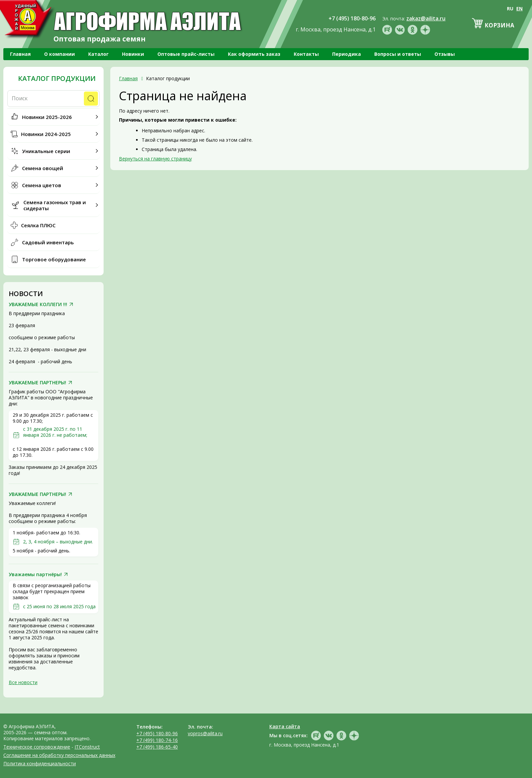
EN (519, 9)
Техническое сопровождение (37, 747)
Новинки (133, 54)
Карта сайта (285, 726)
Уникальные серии (46, 151)
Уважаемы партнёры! (35, 574)
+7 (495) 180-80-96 (157, 733)
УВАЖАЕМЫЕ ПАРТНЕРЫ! (37, 383)
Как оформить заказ (254, 54)
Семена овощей (43, 168)
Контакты (306, 54)
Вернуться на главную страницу (155, 159)
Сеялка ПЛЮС (38, 225)
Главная (20, 54)
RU (510, 9)
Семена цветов (42, 185)
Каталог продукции (57, 79)
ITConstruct (87, 747)
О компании (59, 54)
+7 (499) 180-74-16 (157, 740)
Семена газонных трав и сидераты (55, 205)
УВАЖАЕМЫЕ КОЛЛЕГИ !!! (38, 304)
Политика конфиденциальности (40, 763)
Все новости (23, 682)
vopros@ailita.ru (205, 733)
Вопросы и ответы (398, 54)
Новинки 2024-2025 (46, 134)
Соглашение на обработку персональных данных (59, 755)
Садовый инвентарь (48, 242)
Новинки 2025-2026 (47, 117)
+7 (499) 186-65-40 (157, 747)
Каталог (98, 54)
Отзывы (445, 54)
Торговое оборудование (54, 259)
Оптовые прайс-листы (186, 54)
